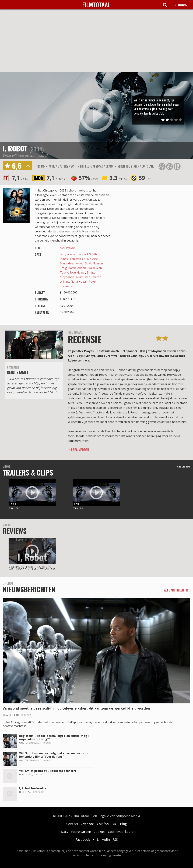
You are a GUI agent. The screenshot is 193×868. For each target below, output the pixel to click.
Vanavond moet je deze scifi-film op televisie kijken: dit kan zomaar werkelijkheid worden (76, 708)
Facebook (83, 839)
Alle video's (184, 467)
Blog (123, 824)
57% (88, 178)
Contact (72, 824)
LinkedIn (103, 839)
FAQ (114, 824)
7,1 (20, 178)
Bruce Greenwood (72, 263)
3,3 (118, 178)
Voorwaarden (81, 832)
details (28, 166)
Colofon (103, 824)
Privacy (63, 832)
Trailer (14, 508)
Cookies (99, 832)
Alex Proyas (67, 248)
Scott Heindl (77, 272)
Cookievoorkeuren (122, 832)
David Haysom (94, 263)
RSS (115, 839)
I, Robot (15, 148)
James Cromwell (70, 259)
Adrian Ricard (86, 268)
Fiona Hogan (79, 282)
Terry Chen (83, 277)
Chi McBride (90, 259)
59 (145, 178)
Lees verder (80, 450)
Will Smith (90, 254)
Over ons (88, 824)
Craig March (68, 268)
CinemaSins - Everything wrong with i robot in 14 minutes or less (32, 568)
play (97, 116)
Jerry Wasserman (71, 254)
